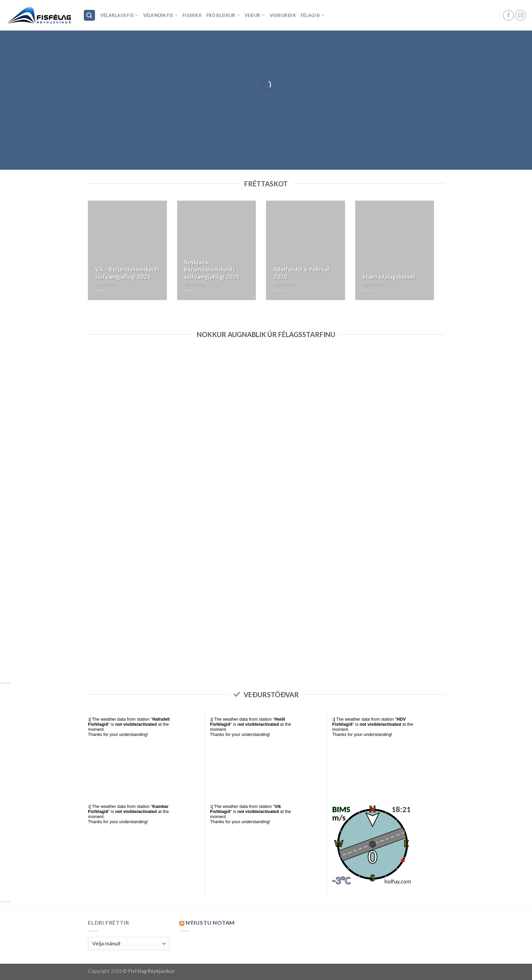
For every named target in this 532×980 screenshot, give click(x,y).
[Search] (90, 15)
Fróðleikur (223, 15)
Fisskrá (192, 15)
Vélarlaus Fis (119, 15)
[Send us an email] (521, 15)
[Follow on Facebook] (508, 15)
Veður (255, 15)
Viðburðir (283, 15)
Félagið (312, 15)
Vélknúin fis (161, 15)
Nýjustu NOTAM (210, 922)
